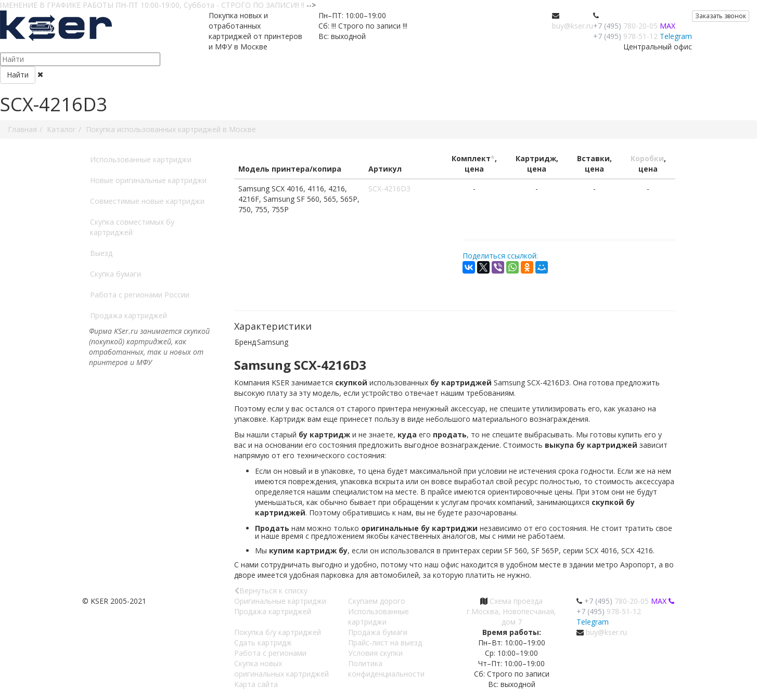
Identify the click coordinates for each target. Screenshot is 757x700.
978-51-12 (625, 36)
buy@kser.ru (573, 26)
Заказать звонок (721, 16)
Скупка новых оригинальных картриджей (281, 669)
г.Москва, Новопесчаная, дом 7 (511, 617)
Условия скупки (375, 653)
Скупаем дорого (377, 601)
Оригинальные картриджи (280, 601)
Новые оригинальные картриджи (148, 180)
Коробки (647, 158)
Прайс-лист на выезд (385, 643)
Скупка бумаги (116, 274)
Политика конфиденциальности (386, 669)
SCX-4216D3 (389, 189)
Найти (18, 75)
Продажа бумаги (378, 632)
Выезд (101, 253)
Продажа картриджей (129, 315)
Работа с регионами (270, 653)
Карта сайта (256, 684)
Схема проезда (516, 601)
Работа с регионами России (140, 295)
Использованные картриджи (141, 159)
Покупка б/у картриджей (278, 632)
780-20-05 (625, 26)
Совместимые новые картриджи (147, 201)
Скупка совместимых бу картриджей (132, 227)
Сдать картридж (263, 643)
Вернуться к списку (271, 591)
